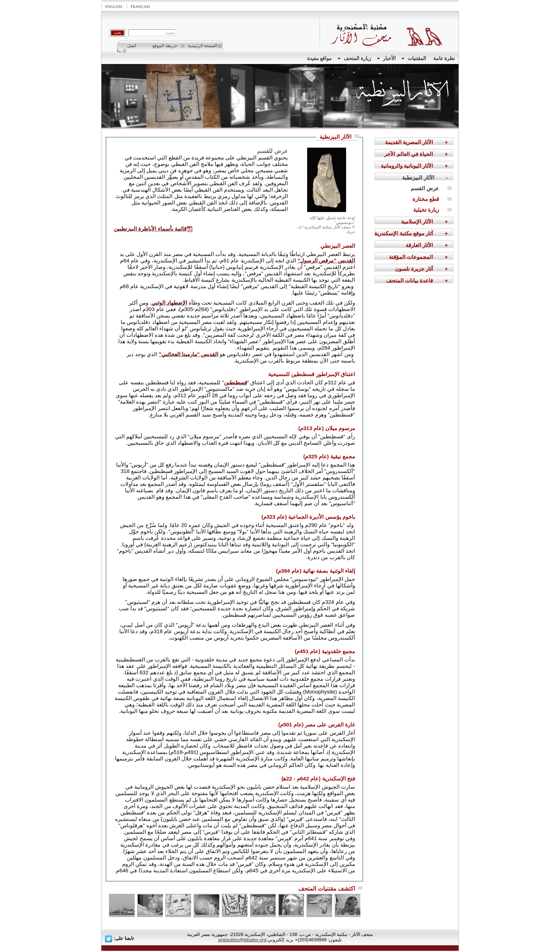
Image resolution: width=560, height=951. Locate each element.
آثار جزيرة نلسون (414, 269)
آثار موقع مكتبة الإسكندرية (404, 233)
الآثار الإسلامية (417, 221)
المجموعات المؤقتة (411, 257)
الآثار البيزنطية (418, 178)
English (114, 6)
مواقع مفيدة (320, 58)
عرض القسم (425, 188)
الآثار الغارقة (419, 245)
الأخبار (386, 58)
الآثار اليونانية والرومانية (407, 166)
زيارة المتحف (354, 58)
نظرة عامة (444, 58)
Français (140, 6)
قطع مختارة (426, 199)
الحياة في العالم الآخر (409, 154)
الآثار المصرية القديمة (409, 142)
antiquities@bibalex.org (242, 940)
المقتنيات (414, 58)
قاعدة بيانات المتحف (409, 280)
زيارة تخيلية (426, 210)
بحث (118, 33)
